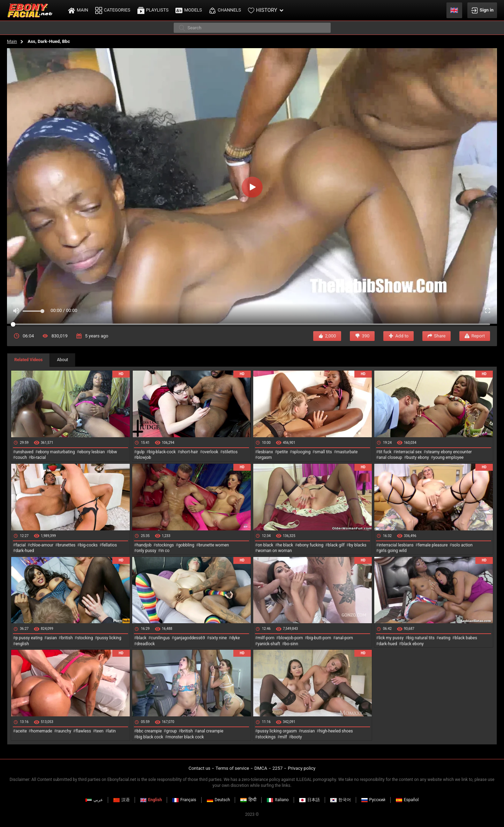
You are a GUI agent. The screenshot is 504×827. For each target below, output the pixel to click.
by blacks (358, 545)
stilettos (230, 452)
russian (308, 731)
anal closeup (390, 457)
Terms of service (232, 768)
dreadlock (146, 644)
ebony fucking (311, 545)
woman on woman (275, 551)
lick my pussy (391, 638)
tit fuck (385, 452)
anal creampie (210, 731)
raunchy (64, 731)
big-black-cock (162, 452)
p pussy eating (29, 638)
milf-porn (266, 638)
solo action (462, 545)
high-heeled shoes (336, 731)
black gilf (336, 545)
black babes (466, 638)
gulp (140, 452)
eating (445, 638)
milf (283, 737)
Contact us (199, 768)
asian (52, 638)
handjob (144, 545)
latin (112, 731)
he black (285, 545)
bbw (113, 452)
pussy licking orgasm (277, 731)
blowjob (144, 457)
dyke (236, 638)
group (171, 731)
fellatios (109, 545)
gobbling (186, 545)
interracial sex (409, 452)
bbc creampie (149, 731)
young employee (448, 457)
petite (283, 452)
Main (12, 41)
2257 (277, 768)
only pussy (146, 551)
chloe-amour (42, 545)
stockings (165, 545)
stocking (85, 638)
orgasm (265, 457)
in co (165, 551)
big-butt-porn (319, 638)
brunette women (214, 545)
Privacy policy (302, 768)
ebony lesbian (92, 452)
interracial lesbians (396, 545)
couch (21, 457)
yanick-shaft (269, 644)
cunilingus (160, 638)
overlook (210, 452)
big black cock (150, 737)
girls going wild (392, 551)
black (141, 638)
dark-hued (25, 551)
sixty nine (218, 638)
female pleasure (433, 545)
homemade (42, 731)
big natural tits (421, 638)
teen (99, 731)
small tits (324, 452)
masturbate (347, 452)
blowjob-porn (291, 638)
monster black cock (186, 737)
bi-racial (38, 457)
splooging (302, 452)
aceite (21, 731)
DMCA (261, 768)
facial (20, 545)
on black (265, 545)
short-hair (189, 452)
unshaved (24, 452)
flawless (83, 731)
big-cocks (89, 545)
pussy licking (109, 638)
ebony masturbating (56, 452)
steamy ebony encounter (449, 452)
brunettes (66, 545)
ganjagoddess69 (190, 638)
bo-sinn (291, 644)
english (22, 644)
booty (296, 737)
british (67, 638)
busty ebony (418, 457)
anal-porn (344, 638)
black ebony (413, 644)
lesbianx (265, 452)
